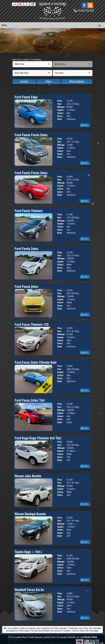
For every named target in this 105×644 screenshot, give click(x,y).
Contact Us (88, 636)
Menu (4, 25)
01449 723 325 (86, 11)
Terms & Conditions (16, 640)
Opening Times (52, 636)
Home (11, 636)
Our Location (70, 636)
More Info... (85, 125)
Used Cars (31, 636)
